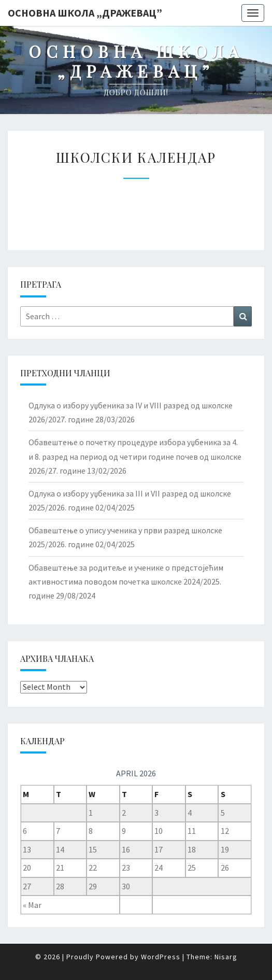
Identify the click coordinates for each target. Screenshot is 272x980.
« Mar (32, 905)
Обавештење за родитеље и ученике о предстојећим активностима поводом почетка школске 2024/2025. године (126, 581)
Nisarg (226, 957)
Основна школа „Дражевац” (85, 13)
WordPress (161, 957)
